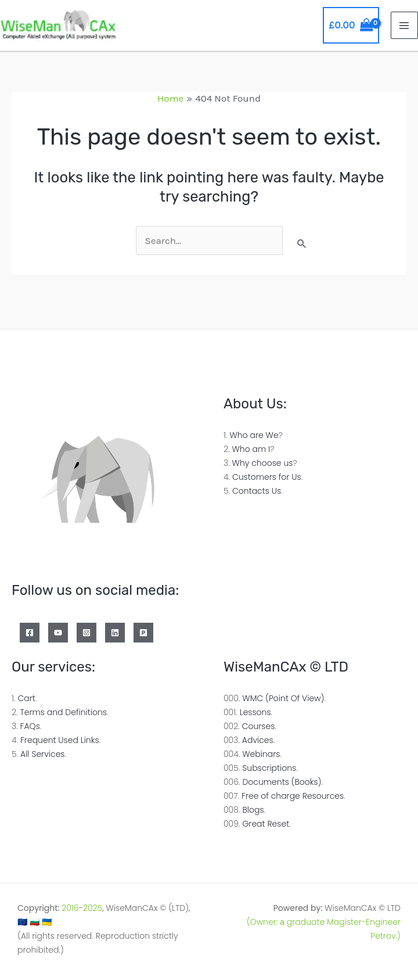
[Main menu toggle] (405, 26)
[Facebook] (30, 633)
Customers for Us (267, 477)
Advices (258, 740)
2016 (70, 908)
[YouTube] (58, 633)
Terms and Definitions (63, 712)
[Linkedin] (115, 633)
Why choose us (263, 463)
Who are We (254, 435)
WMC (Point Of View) (283, 698)
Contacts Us (257, 491)
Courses (259, 726)
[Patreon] (143, 633)
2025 (93, 908)
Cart (26, 698)
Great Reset (266, 824)
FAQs (30, 726)
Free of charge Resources (293, 796)
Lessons (255, 712)
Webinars (261, 754)
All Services (42, 754)
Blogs (253, 810)
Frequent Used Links (60, 740)
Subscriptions (269, 768)
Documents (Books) (282, 782)
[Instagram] (87, 633)
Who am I (251, 449)
